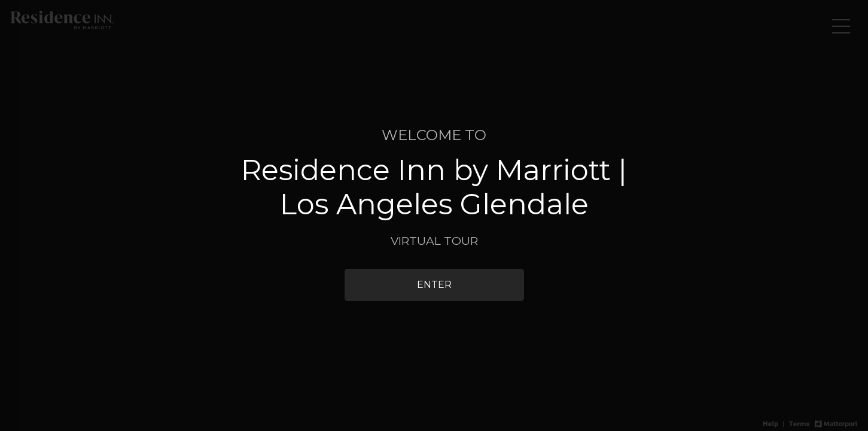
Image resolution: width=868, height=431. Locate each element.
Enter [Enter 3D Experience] (434, 285)
